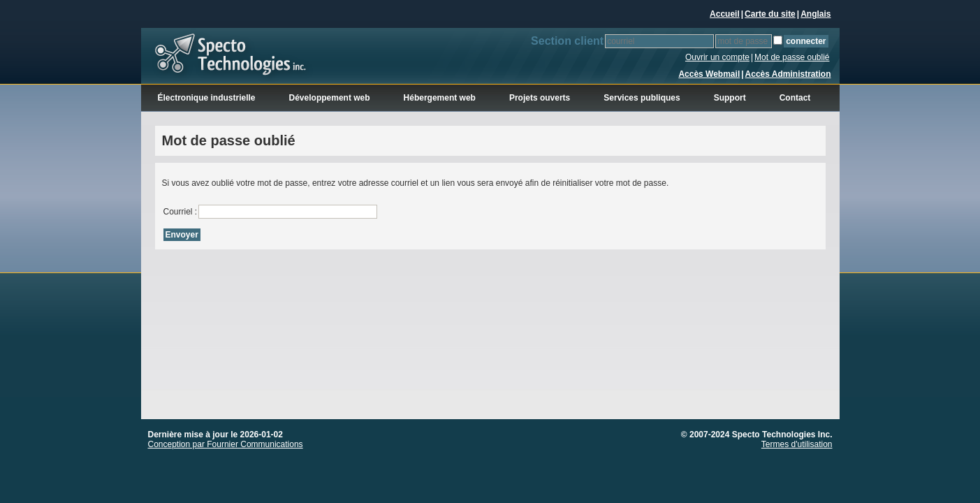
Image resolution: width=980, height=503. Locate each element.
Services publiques (642, 98)
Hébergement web (440, 98)
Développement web (330, 98)
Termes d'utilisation (797, 444)
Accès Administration (788, 74)
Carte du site (770, 14)
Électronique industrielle (207, 98)
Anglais (816, 14)
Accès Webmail (709, 74)
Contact (795, 98)
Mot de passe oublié (792, 57)
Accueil (725, 14)
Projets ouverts (540, 98)
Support (730, 98)
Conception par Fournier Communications (226, 444)
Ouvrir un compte (717, 57)
